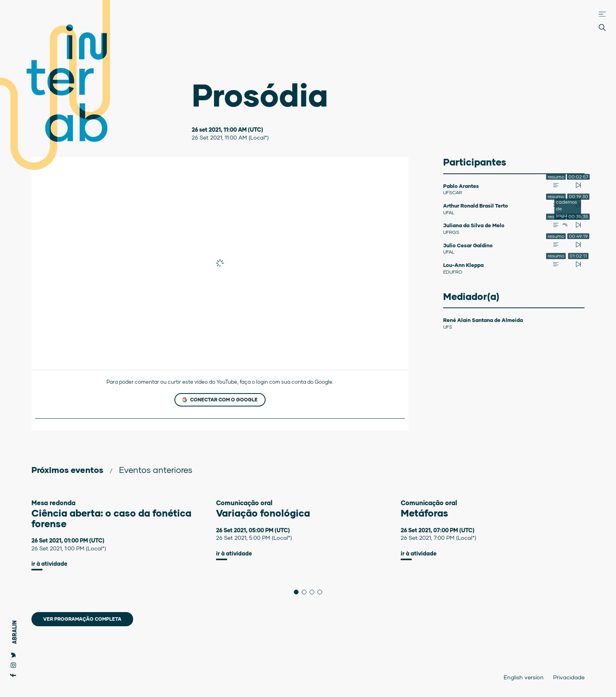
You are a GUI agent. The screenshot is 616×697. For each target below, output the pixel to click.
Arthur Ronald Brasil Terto (476, 206)
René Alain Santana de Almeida (483, 320)
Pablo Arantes (461, 186)
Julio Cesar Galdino (468, 245)
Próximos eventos (67, 470)
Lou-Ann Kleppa (463, 265)
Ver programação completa (82, 619)
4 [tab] (322, 592)
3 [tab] (314, 592)
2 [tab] (306, 592)
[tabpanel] (124, 535)
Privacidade (569, 677)
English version (524, 677)
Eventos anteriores (156, 470)
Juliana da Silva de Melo (474, 225)
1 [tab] (298, 592)
